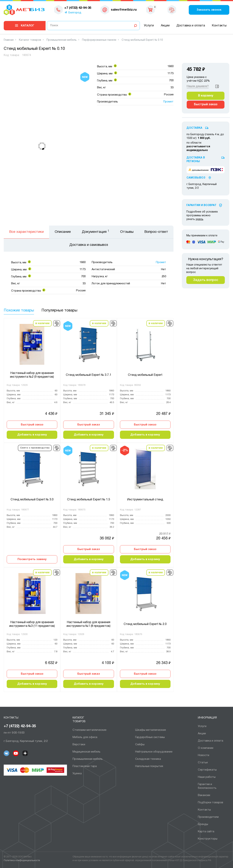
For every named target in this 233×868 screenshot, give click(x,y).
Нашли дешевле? (198, 86)
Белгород (75, 13)
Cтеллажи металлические (89, 730)
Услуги (149, 26)
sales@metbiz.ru (124, 10)
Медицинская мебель (86, 752)
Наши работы (207, 777)
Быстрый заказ (32, 425)
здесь (199, 219)
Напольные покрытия (149, 766)
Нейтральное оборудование (154, 752)
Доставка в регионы (196, 160)
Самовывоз (196, 178)
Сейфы (140, 745)
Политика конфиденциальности (22, 861)
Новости (204, 755)
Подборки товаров (210, 803)
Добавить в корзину (32, 435)
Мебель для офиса (85, 737)
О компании (206, 748)
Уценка (77, 774)
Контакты (219, 26)
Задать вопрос (206, 280)
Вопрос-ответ (156, 232)
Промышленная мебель (88, 759)
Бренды (203, 824)
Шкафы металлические (151, 730)
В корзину (206, 96)
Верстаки (79, 745)
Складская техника (148, 759)
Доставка (194, 128)
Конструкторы (208, 839)
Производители (208, 817)
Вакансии (204, 795)
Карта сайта (206, 832)
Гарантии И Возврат (201, 205)
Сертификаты (207, 770)
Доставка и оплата (191, 26)
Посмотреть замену (32, 559)
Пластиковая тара (85, 766)
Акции (165, 26)
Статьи (203, 763)
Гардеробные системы (150, 737)
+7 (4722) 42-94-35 (20, 726)
